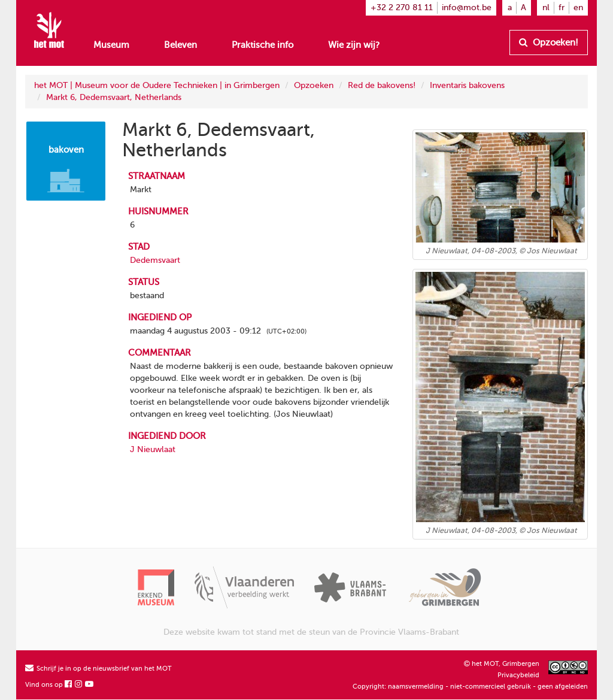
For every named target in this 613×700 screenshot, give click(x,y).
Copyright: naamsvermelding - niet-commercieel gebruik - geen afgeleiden (470, 687)
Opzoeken (314, 85)
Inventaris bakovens (467, 85)
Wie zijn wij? (354, 45)
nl (546, 7)
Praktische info (263, 45)
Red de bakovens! (382, 85)
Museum (111, 45)
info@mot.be (467, 7)
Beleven (180, 45)
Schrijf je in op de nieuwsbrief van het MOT (98, 669)
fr (562, 7)
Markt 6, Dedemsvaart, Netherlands (114, 97)
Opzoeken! (549, 43)
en (578, 7)
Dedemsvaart (155, 260)
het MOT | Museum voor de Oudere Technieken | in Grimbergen (157, 85)
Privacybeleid (518, 675)
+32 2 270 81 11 (402, 7)
